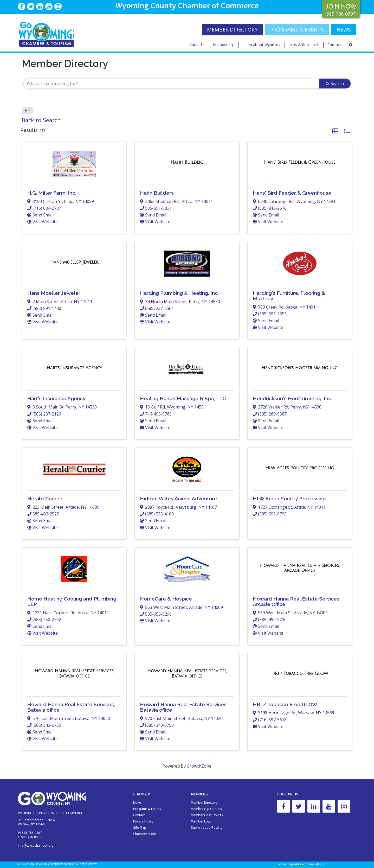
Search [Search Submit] (335, 84)
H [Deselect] (28, 110)
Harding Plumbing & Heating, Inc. (179, 293)
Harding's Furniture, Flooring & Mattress (289, 296)
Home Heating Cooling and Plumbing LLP (72, 601)
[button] (335, 131)
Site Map (140, 828)
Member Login (202, 821)
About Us (197, 45)
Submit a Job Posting (207, 828)
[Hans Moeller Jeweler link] (74, 262)
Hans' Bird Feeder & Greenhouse (292, 193)
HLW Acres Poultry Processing (289, 499)
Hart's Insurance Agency (56, 398)
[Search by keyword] (171, 84)
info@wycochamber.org (36, 845)
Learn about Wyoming (262, 45)
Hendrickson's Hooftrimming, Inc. (292, 398)
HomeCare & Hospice (166, 599)
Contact (334, 45)
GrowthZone (199, 766)
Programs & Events (297, 30)
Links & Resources (304, 45)
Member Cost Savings (207, 815)
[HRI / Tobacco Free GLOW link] (300, 674)
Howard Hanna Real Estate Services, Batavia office (71, 707)
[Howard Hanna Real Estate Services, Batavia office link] (74, 674)
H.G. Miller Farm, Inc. (52, 193)
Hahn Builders (157, 193)
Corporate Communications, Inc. (308, 864)
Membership (224, 45)
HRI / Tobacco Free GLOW (285, 704)
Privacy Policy (143, 821)
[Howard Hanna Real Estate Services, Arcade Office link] (300, 568)
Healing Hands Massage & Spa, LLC (183, 398)
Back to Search (41, 120)
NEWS (344, 30)
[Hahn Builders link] (187, 162)
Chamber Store (145, 834)
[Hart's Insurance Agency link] (74, 368)
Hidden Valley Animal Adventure (178, 499)
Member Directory (204, 803)
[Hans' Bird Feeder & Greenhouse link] (300, 162)
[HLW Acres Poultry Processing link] (300, 468)
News (137, 803)
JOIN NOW (341, 6)
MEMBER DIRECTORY (232, 30)
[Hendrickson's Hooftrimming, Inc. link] (300, 368)
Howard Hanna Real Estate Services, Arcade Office (297, 601)
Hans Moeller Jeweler (54, 293)
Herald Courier (45, 499)
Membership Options (206, 809)
